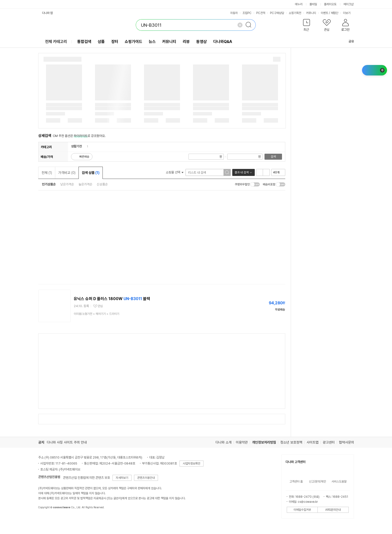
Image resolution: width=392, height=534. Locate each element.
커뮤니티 (311, 13)
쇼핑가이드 (133, 42)
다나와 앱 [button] (47, 13)
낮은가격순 (67, 184)
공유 (348, 41)
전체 (47, 173)
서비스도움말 (339, 482)
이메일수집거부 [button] (302, 510)
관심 (100, 306)
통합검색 (84, 42)
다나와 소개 (223, 442)
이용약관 (242, 442)
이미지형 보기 (266, 172)
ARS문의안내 (333, 510)
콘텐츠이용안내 (146, 478)
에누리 (299, 4)
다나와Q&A (223, 42)
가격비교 (67, 173)
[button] (307, 26)
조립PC (247, 13)
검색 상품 (91, 173)
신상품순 (102, 184)
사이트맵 (312, 442)
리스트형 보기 (259, 172)
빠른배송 (84, 157)
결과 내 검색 (241, 172)
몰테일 (313, 4)
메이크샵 (348, 4)
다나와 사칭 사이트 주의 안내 (67, 442)
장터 (115, 42)
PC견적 (261, 13)
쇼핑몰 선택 (175, 172)
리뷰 (186, 42)
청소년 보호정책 (291, 442)
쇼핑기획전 (295, 13)
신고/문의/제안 (317, 482)
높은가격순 (85, 184)
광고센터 (329, 442)
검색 (273, 157)
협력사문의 (346, 442)
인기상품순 (49, 184)
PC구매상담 (277, 13)
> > (96, 314)
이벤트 (324, 13)
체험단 (334, 13)
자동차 (234, 13)
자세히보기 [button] (122, 478)
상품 (101, 42)
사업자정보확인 (191, 464)
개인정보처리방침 (264, 442)
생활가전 (76, 146)
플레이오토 (330, 4)
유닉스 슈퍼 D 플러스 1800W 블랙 (112, 299)
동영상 (201, 42)
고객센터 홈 (296, 482)
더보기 (348, 13)
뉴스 (152, 42)
